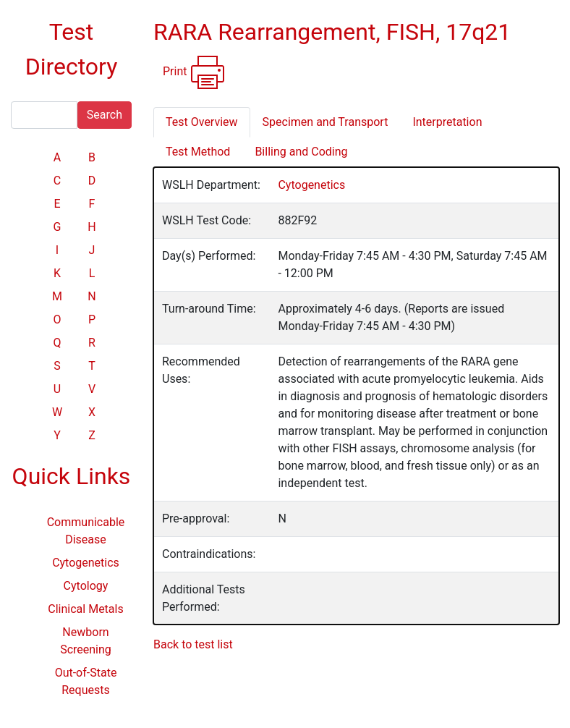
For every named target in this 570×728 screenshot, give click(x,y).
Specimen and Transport (326, 122)
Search (105, 115)
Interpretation (447, 122)
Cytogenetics (86, 563)
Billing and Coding (301, 152)
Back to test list (193, 644)
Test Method (198, 152)
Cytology (86, 586)
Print (194, 72)
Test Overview (202, 122)
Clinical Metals (85, 609)
